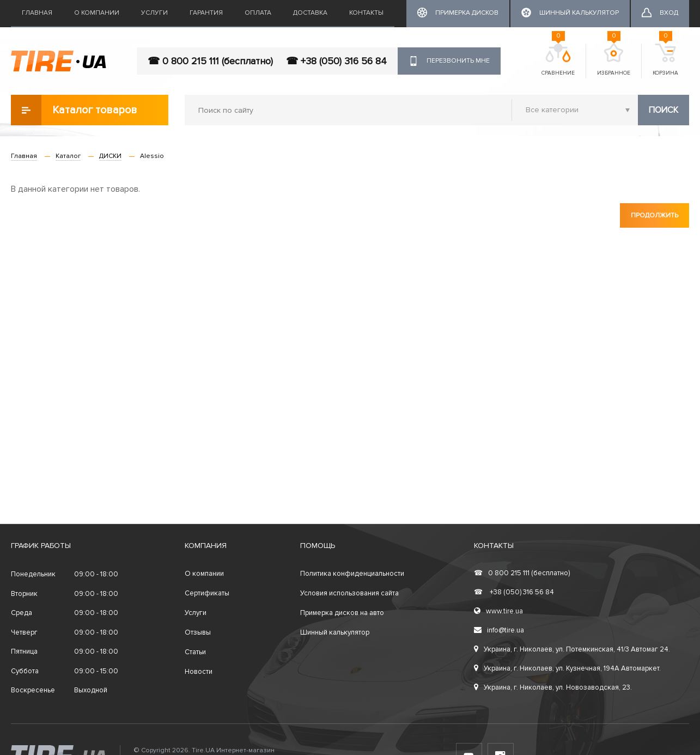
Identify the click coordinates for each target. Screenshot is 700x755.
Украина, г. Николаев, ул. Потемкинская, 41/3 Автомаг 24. (572, 649)
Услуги (154, 13)
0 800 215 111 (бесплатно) (522, 573)
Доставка (310, 13)
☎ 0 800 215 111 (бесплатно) (210, 61)
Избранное (614, 60)
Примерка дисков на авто (342, 613)
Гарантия (206, 13)
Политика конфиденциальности (352, 574)
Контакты (366, 13)
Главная (37, 13)
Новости (199, 672)
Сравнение (558, 60)
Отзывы (198, 632)
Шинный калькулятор (335, 632)
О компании (97, 13)
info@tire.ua (499, 630)
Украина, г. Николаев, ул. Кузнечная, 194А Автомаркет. (567, 668)
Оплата (258, 13)
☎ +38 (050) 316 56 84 (336, 61)
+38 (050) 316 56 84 (514, 592)
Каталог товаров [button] (74, 110)
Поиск (664, 110)
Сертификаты (207, 593)
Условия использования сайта (349, 593)
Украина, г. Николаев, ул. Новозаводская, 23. (553, 687)
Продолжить (655, 215)
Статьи (195, 652)
